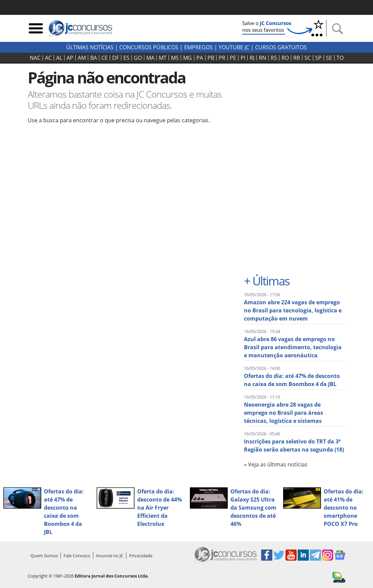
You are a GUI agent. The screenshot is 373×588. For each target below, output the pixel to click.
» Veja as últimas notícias (276, 464)
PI (243, 58)
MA (150, 58)
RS (274, 58)
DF (116, 58)
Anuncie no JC (110, 556)
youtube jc (234, 47)
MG (188, 58)
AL (59, 58)
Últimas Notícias (90, 47)
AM (82, 58)
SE (329, 58)
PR (222, 58)
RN (263, 58)
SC (308, 58)
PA (200, 58)
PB (211, 58)
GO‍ (138, 58)
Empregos (198, 47)
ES (126, 58)
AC (48, 58)
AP (70, 58)
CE (105, 58)
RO (285, 58)
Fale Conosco (77, 556)
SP (318, 58)
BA (94, 58)
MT (163, 58)
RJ (252, 58)
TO (340, 58)
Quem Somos (44, 556)
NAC (35, 58)
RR (297, 58)
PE (233, 58)
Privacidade (141, 556)
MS (175, 58)
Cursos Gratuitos (281, 47)
